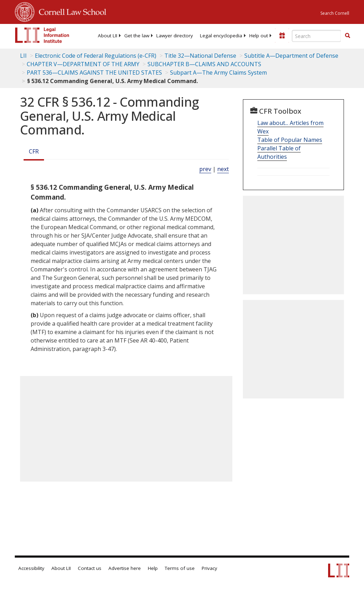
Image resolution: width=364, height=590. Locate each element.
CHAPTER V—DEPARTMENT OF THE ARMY (83, 64)
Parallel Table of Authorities (279, 152)
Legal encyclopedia (221, 36)
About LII (108, 36)
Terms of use (180, 568)
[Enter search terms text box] (316, 36)
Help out (259, 36)
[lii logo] (42, 35)
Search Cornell (335, 13)
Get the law (137, 36)
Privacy (209, 568)
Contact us (90, 568)
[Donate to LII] (282, 36)
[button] (347, 36)
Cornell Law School (70, 11)
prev (205, 169)
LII (23, 56)
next (223, 169)
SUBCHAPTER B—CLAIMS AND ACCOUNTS (204, 64)
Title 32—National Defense (200, 56)
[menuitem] (108, 36)
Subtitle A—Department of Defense (291, 56)
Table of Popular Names (290, 140)
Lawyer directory (175, 36)
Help (153, 568)
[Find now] (347, 36)
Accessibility (31, 568)
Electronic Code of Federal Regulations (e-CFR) (96, 56)
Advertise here (125, 568)
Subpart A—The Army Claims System (218, 73)
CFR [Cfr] (34, 151)
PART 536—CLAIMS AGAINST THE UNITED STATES (94, 73)
